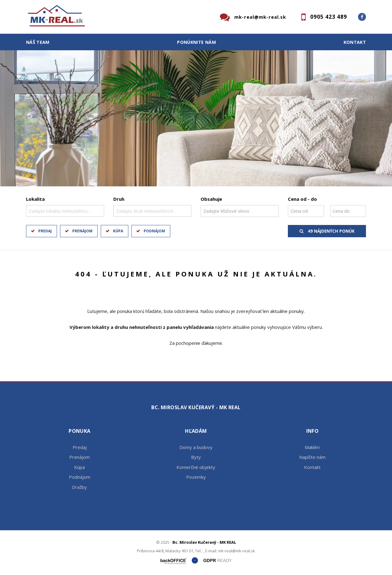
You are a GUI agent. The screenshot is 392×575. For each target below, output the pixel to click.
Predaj (45, 231)
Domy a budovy (196, 447)
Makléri (312, 447)
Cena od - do (302, 199)
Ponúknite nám (196, 42)
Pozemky (196, 477)
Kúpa (118, 231)
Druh (119, 199)
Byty (196, 457)
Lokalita (35, 199)
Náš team (38, 42)
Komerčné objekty (196, 467)
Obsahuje (211, 199)
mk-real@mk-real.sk (260, 17)
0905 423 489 (329, 17)
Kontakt (355, 42)
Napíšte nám (312, 457)
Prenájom (82, 231)
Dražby (79, 487)
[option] (196, 118)
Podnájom (154, 231)
